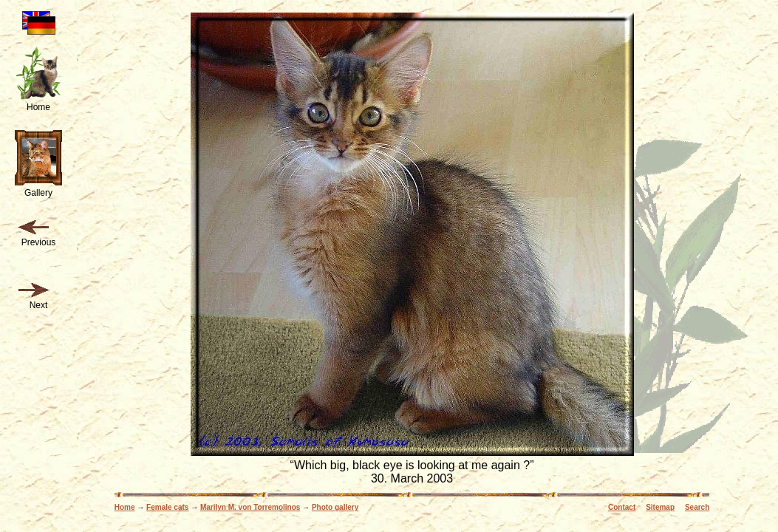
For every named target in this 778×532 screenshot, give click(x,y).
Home (125, 507)
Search (697, 507)
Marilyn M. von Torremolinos (250, 507)
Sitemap (660, 507)
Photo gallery (335, 507)
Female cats (167, 507)
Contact (622, 507)
